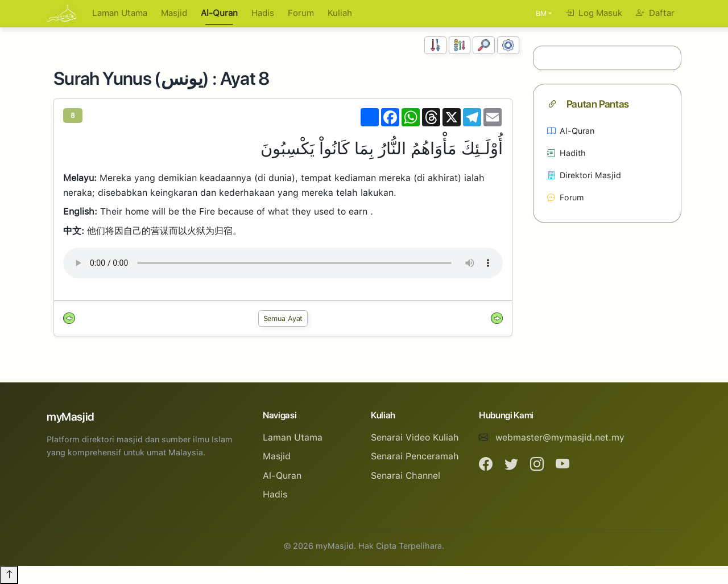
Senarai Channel (406, 476)
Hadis (263, 13)
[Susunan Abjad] (460, 45)
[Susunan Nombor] (435, 45)
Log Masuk (594, 13)
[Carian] (484, 45)
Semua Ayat (283, 318)
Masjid (174, 13)
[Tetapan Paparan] (508, 45)
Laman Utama (120, 13)
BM (541, 13)
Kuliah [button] (340, 13)
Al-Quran (219, 13)
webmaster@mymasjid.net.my (560, 437)
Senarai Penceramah (415, 456)
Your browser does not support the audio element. (283, 263)
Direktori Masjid (584, 175)
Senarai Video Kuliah (415, 437)
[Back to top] (9, 575)
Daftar (655, 13)
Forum (301, 13)
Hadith (566, 153)
